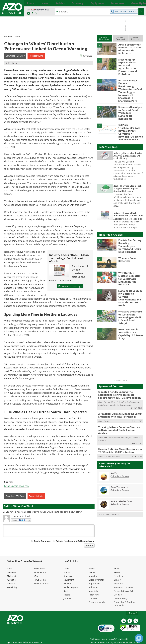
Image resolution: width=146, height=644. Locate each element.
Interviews (94, 576)
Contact (118, 580)
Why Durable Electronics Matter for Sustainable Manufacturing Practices (130, 255)
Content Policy (121, 598)
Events (92, 572)
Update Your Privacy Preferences (24, 640)
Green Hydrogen (97, 580)
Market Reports (71, 587)
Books (66, 591)
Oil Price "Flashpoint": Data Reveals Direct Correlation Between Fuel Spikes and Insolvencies (130, 113)
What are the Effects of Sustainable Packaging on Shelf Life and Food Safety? (131, 284)
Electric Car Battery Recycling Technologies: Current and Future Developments (130, 224)
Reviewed (88, 56)
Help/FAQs (94, 595)
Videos (92, 569)
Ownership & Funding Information (124, 604)
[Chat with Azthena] (139, 638)
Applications (95, 584)
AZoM (10, 569)
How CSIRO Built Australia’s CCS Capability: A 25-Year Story (130, 299)
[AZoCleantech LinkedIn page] (29, 14)
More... (141, 3)
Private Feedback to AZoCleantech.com (75, 541)
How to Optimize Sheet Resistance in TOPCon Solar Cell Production (118, 411)
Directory (68, 576)
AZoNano (11, 572)
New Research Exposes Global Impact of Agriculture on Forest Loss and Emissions (130, 63)
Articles (67, 572)
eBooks (67, 595)
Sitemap (118, 595)
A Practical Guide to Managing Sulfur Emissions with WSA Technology (118, 380)
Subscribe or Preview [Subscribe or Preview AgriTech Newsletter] (120, 436)
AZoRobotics (13, 576)
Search (117, 572)
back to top (132, 613)
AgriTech (115, 433)
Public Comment (42, 541)
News (18, 36)
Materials (93, 591)
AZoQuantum (40, 572)
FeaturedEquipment (120, 38)
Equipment (69, 580)
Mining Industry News (121, 461)
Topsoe (107, 385)
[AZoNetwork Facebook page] (32, 14)
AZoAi (36, 576)
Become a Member (98, 602)
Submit (89, 545)
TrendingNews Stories (105, 38)
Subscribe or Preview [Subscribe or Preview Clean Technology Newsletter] (120, 450)
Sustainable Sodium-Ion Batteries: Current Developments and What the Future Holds (131, 270)
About (117, 569)
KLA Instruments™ (112, 416)
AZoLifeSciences (41, 584)
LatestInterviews (136, 38)
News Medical (40, 580)
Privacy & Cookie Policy (125, 591)
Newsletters (120, 576)
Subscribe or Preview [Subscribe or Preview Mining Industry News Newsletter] (120, 464)
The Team (93, 598)
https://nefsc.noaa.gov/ (17, 486)
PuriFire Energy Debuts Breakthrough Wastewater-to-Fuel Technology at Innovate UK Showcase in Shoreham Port (131, 81)
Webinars (68, 584)
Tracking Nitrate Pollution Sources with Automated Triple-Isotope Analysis (120, 392)
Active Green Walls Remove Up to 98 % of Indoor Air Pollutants (130, 47)
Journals (67, 598)
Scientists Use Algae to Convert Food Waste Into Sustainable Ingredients (130, 97)
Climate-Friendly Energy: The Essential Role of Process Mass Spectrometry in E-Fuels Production (119, 360)
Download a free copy (70, 286)
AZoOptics (12, 580)
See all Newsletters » (109, 474)
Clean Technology (119, 447)
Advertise (118, 584)
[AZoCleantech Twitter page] (36, 14)
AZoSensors (39, 569)
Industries (94, 587)
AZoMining (12, 587)
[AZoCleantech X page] (136, 621)
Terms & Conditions (123, 587)
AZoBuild (11, 584)
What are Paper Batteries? (127, 236)
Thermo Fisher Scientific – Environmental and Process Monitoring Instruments (119, 369)
